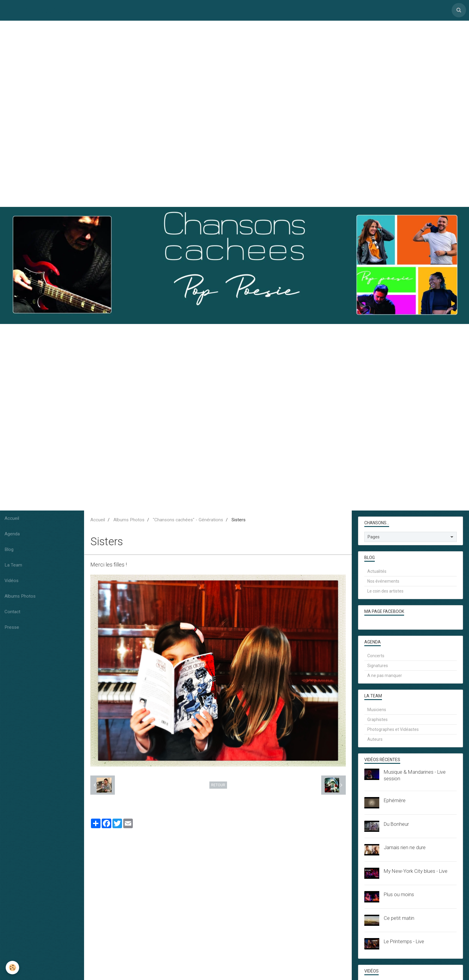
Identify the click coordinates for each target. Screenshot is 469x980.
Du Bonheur (396, 824)
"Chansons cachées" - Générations (188, 520)
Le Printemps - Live (404, 942)
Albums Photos (20, 597)
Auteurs (375, 740)
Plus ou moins (399, 895)
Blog (9, 550)
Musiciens (377, 710)
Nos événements (383, 582)
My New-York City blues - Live (416, 871)
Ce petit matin (399, 918)
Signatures (378, 666)
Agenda (12, 534)
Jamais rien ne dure (405, 848)
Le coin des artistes (385, 592)
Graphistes (377, 720)
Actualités (377, 572)
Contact (12, 612)
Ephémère (395, 801)
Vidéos (12, 581)
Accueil (12, 519)
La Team (13, 566)
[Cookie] (13, 968)
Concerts (376, 656)
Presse (12, 628)
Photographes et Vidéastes (393, 730)
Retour (218, 785)
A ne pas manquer (385, 676)
